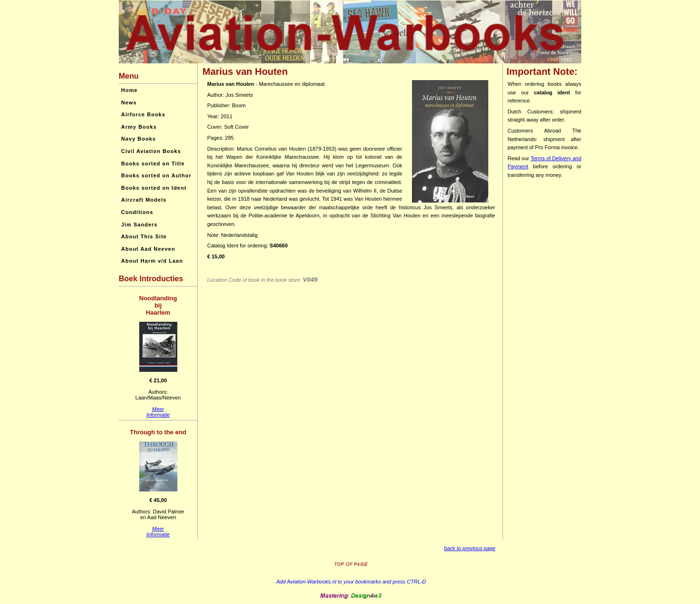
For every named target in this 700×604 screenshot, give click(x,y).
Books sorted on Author (156, 175)
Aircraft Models (144, 200)
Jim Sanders (139, 225)
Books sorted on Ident (154, 188)
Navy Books (139, 139)
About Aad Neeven (148, 249)
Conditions (137, 212)
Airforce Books (143, 114)
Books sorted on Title (153, 164)
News (129, 102)
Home (129, 90)
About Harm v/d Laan (152, 261)
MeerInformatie (158, 412)
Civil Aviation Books (151, 151)
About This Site (144, 236)
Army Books (139, 127)
